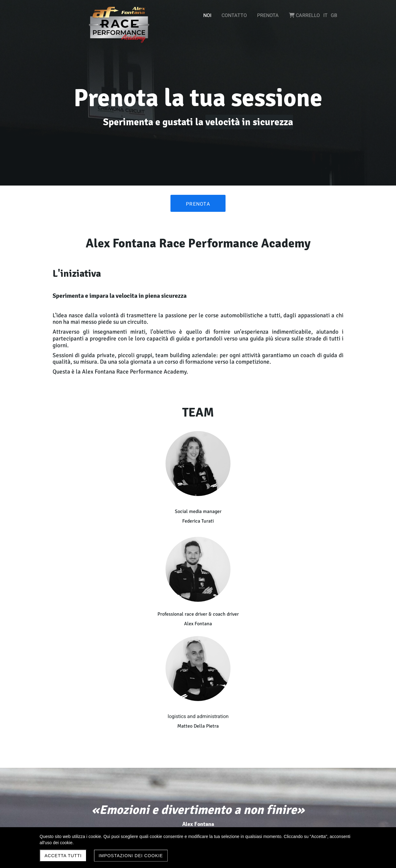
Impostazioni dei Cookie (131, 856)
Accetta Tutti (63, 856)
